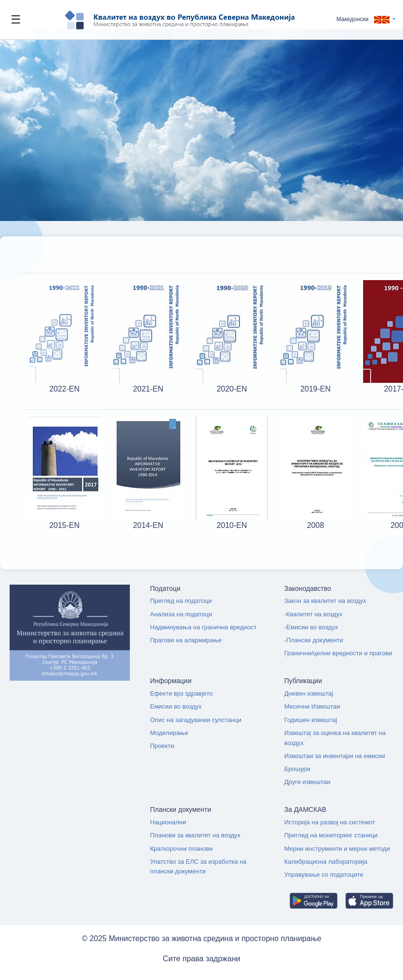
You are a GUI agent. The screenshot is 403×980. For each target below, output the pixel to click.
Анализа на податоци (181, 614)
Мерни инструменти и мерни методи (337, 849)
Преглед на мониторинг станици (331, 835)
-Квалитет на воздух (313, 614)
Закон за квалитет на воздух (325, 601)
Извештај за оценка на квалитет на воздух (335, 738)
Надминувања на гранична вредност (203, 627)
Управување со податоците (324, 875)
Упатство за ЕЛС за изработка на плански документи (198, 867)
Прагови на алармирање (186, 640)
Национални (168, 822)
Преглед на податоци (181, 601)
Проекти (162, 746)
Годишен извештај (311, 720)
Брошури (297, 769)
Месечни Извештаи (312, 706)
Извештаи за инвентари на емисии (335, 756)
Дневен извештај (309, 693)
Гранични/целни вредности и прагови (338, 653)
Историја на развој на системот (330, 822)
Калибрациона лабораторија (326, 862)
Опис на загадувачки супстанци (196, 720)
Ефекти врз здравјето (181, 693)
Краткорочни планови (181, 849)
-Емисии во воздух (311, 627)
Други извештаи (307, 782)
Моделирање (169, 733)
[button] (366, 19)
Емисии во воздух (176, 706)
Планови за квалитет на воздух (195, 835)
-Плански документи (314, 640)
